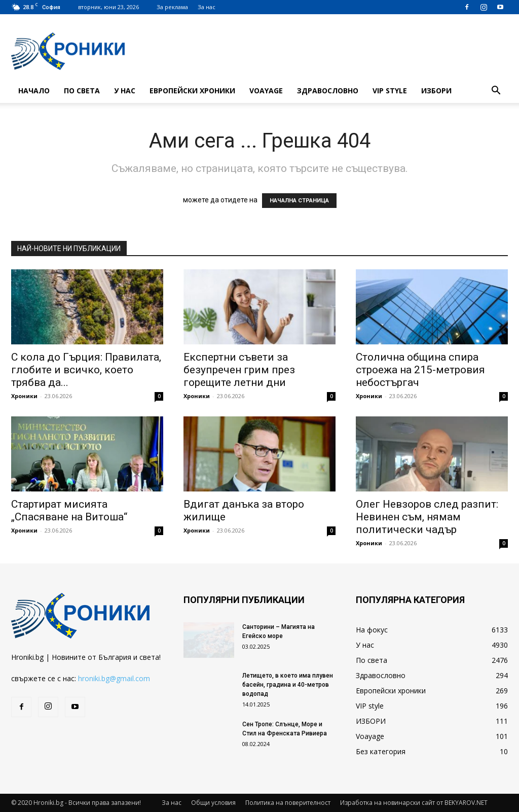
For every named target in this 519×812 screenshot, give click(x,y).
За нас (207, 7)
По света (82, 91)
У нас (125, 91)
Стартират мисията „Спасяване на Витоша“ (69, 510)
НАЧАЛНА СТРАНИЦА (299, 201)
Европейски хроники (192, 91)
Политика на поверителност (288, 803)
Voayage (266, 91)
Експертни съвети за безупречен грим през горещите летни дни (239, 370)
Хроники (24, 396)
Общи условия (213, 803)
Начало (34, 91)
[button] (496, 92)
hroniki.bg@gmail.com (114, 678)
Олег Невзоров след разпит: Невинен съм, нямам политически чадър (427, 517)
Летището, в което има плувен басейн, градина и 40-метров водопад (288, 685)
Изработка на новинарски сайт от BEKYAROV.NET (414, 803)
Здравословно (328, 91)
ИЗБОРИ (436, 91)
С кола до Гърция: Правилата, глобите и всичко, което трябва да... (86, 370)
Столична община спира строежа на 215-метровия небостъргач (420, 370)
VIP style (390, 91)
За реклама (172, 7)
